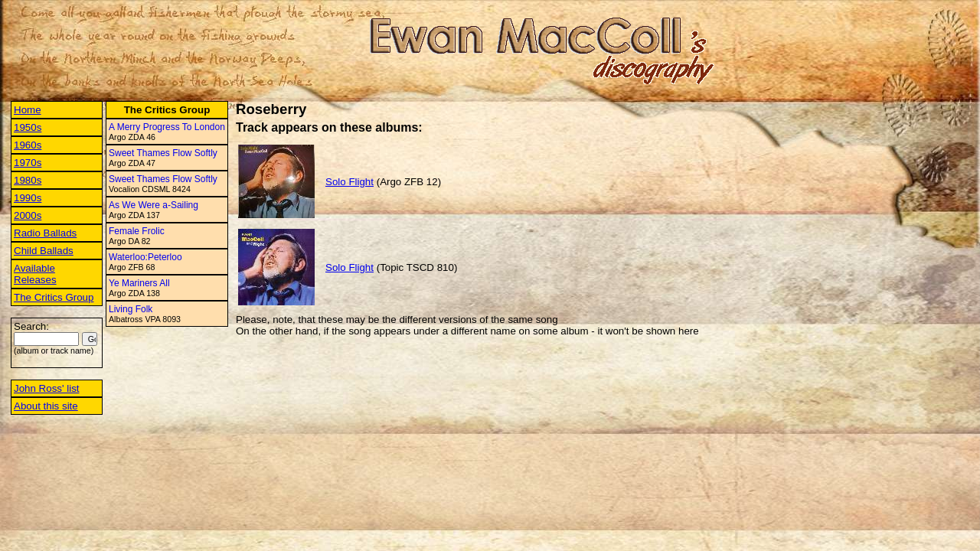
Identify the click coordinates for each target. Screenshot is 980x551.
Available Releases (35, 274)
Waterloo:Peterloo (145, 257)
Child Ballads (44, 251)
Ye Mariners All (139, 283)
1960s (28, 145)
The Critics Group (54, 297)
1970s (28, 163)
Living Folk (131, 309)
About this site (46, 406)
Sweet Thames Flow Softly (163, 153)
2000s (28, 215)
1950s (28, 127)
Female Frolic (137, 231)
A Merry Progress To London (167, 127)
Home (28, 110)
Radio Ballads (45, 233)
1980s (28, 180)
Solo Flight (350, 182)
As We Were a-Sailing (154, 205)
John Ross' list (47, 388)
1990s (28, 198)
